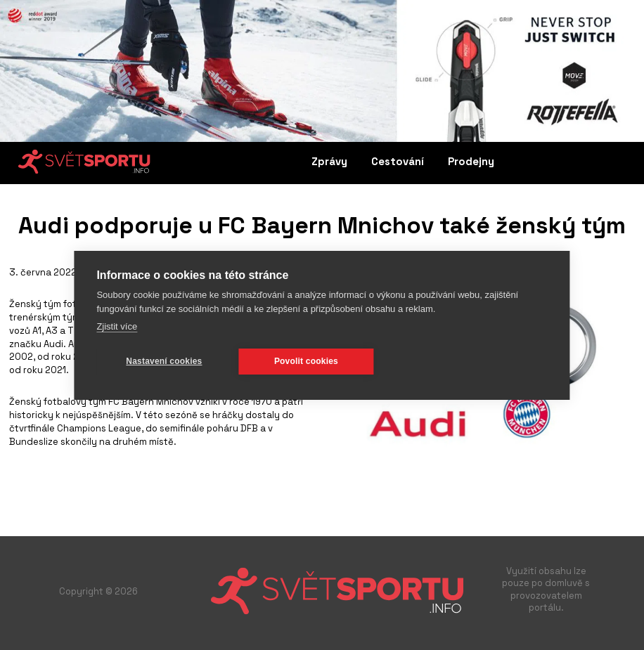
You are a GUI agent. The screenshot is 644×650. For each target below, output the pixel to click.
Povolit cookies (306, 361)
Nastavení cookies (164, 361)
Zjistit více (117, 326)
